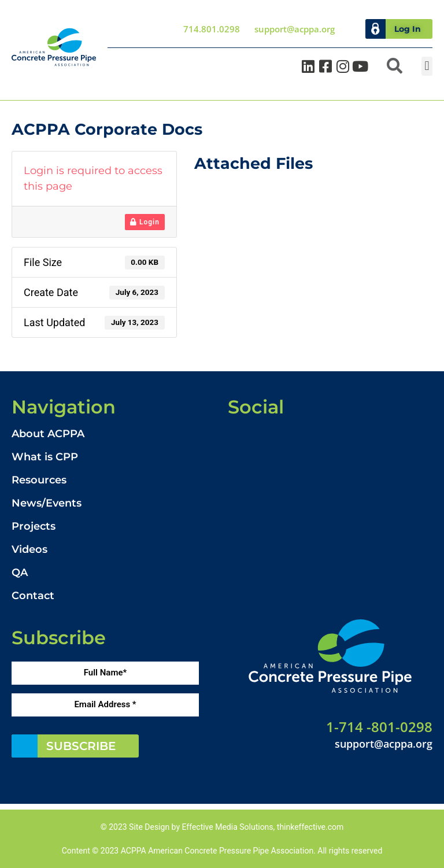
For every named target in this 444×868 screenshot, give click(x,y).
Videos (29, 549)
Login (145, 222)
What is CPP (45, 457)
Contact (33, 596)
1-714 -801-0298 (379, 726)
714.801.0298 (212, 29)
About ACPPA (48, 434)
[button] (395, 66)
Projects (34, 526)
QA (20, 572)
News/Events (47, 503)
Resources (39, 480)
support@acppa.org (295, 29)
